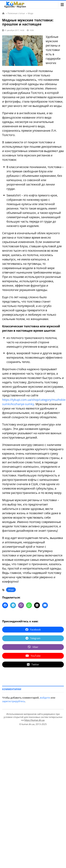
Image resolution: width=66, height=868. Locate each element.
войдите (45, 698)
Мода (11, 590)
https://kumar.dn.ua (34, 720)
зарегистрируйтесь (14, 701)
